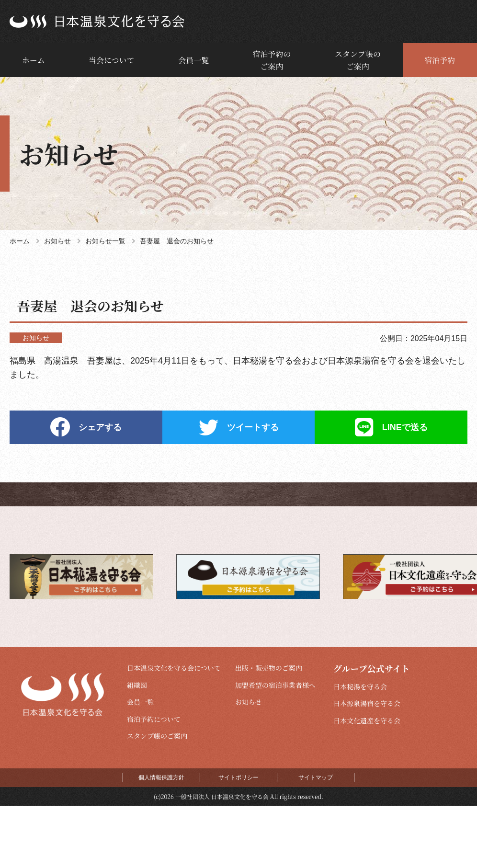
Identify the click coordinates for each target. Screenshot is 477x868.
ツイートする (253, 427)
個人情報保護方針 (161, 777)
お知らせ (249, 702)
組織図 (137, 685)
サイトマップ (316, 777)
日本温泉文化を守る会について (174, 668)
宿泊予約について (154, 719)
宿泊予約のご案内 (272, 60)
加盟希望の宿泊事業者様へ (275, 685)
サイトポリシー (238, 777)
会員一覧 (193, 60)
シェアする (100, 427)
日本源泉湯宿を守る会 (367, 703)
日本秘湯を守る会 (360, 686)
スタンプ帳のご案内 (358, 60)
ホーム (34, 60)
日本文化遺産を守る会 (367, 720)
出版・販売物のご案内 (269, 668)
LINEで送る (405, 427)
